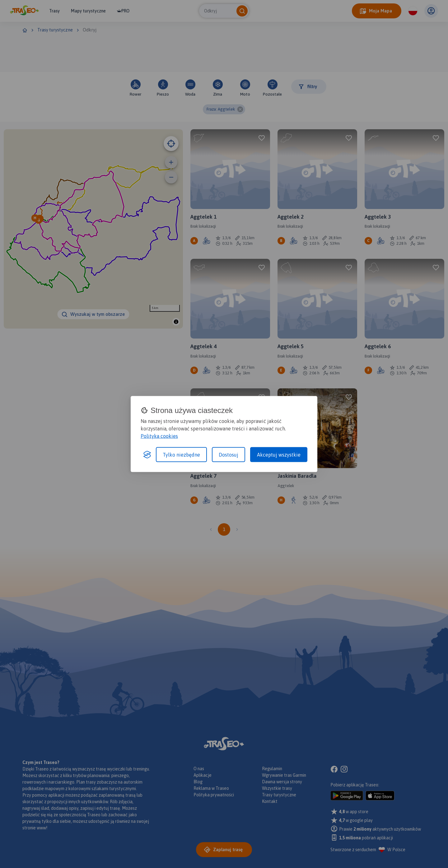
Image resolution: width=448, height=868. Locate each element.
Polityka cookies (159, 436)
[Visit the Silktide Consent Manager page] (147, 455)
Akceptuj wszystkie (279, 455)
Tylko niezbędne (181, 455)
